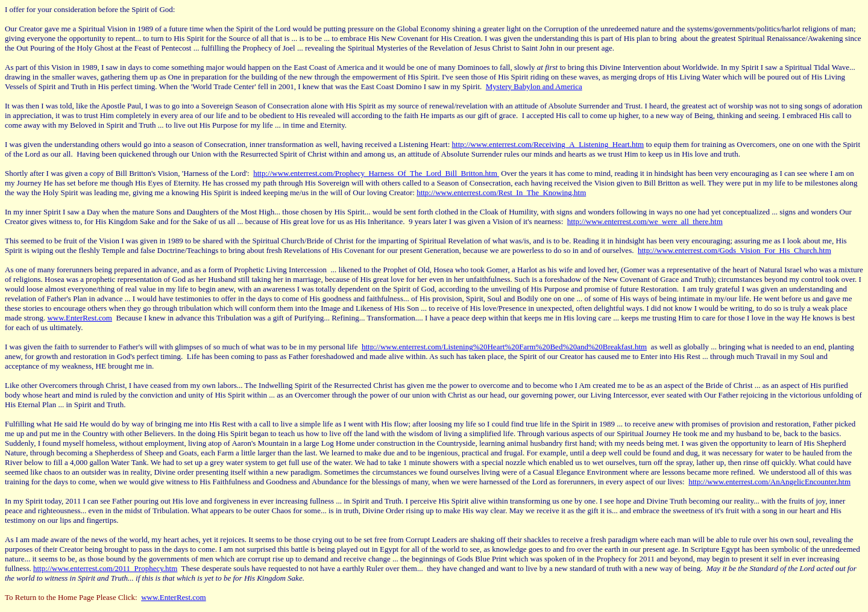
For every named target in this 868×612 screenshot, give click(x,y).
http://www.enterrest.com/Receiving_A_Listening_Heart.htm (548, 144)
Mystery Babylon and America (534, 86)
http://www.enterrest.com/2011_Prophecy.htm (105, 568)
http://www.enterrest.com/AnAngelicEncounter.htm (769, 482)
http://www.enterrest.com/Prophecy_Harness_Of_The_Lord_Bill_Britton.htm (376, 173)
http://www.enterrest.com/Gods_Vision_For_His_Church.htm (734, 250)
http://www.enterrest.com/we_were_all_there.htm (645, 221)
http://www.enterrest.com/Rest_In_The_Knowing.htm (501, 192)
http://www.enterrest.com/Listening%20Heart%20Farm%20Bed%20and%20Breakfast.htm (504, 347)
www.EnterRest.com (79, 318)
